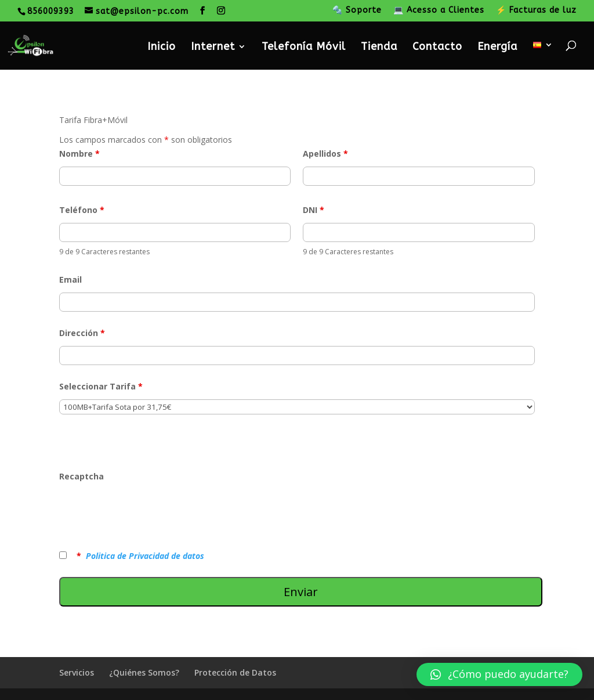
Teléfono (82, 210)
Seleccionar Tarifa (101, 386)
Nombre (79, 154)
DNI (314, 210)
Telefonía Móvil (304, 48)
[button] (499, 674)
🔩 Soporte (357, 11)
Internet (213, 48)
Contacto (437, 48)
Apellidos (325, 154)
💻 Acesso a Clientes (439, 11)
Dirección (82, 333)
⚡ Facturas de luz (536, 11)
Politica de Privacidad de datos (145, 556)
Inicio (162, 48)
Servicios (77, 672)
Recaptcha (82, 476)
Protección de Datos (235, 672)
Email (70, 279)
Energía (497, 48)
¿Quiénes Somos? (144, 672)
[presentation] (147, 512)
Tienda (379, 48)
